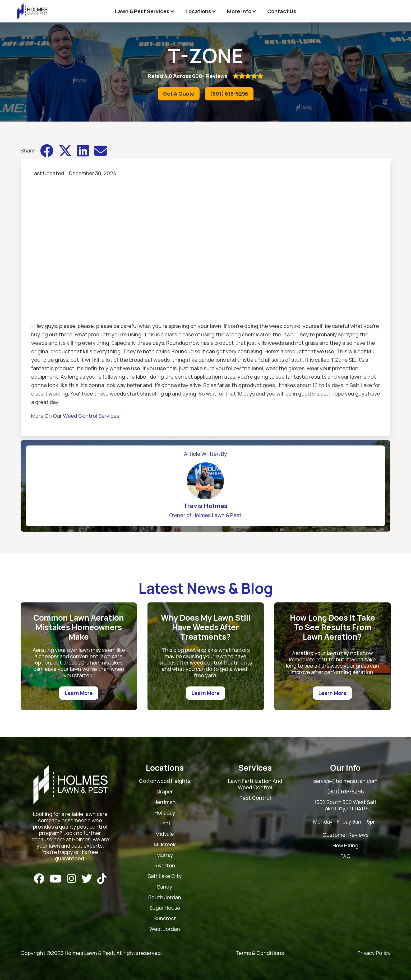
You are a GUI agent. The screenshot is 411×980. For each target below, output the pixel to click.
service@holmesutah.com (345, 781)
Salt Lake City (165, 876)
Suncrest (165, 919)
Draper (165, 792)
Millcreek (165, 845)
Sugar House (165, 908)
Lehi (165, 823)
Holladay (165, 813)
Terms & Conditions (260, 953)
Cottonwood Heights (165, 781)
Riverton (165, 866)
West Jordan (165, 929)
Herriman (165, 802)
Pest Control (255, 798)
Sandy (165, 887)
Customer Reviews (345, 835)
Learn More (79, 693)
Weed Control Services (91, 416)
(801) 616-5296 (229, 94)
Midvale (165, 834)
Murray (165, 855)
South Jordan (165, 897)
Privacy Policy (374, 953)
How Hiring (345, 846)
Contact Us (282, 11)
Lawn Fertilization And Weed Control (255, 784)
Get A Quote (179, 94)
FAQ (345, 856)
